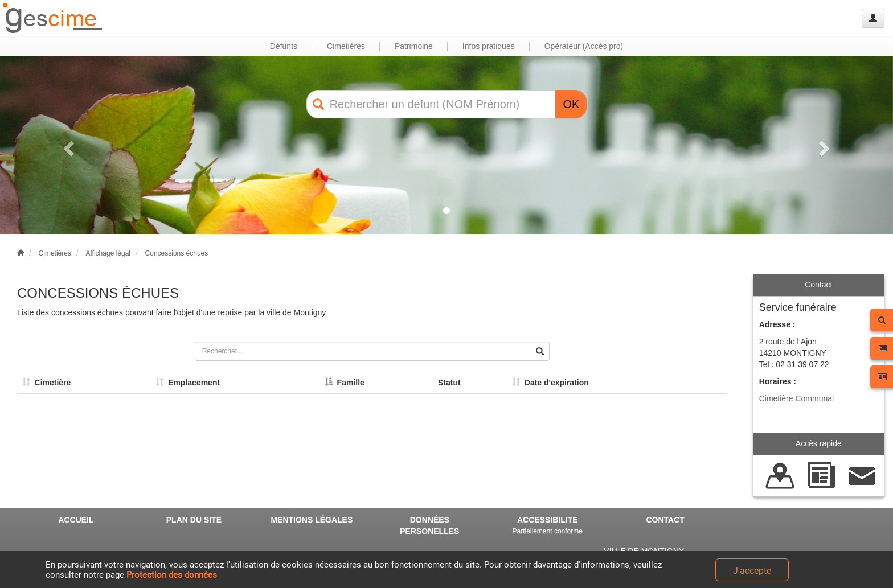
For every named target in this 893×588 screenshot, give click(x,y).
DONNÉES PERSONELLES (429, 525)
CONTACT (665, 520)
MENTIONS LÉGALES (312, 520)
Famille (345, 383)
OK (571, 104)
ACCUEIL (76, 520)
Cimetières (55, 253)
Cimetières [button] (346, 46)
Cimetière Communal (796, 398)
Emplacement (188, 383)
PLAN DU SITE (194, 520)
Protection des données (172, 575)
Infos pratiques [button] (489, 46)
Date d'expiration (550, 383)
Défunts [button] (284, 46)
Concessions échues (177, 253)
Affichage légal (108, 253)
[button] (67, 145)
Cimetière (47, 383)
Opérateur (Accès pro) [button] (584, 46)
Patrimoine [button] (414, 46)
